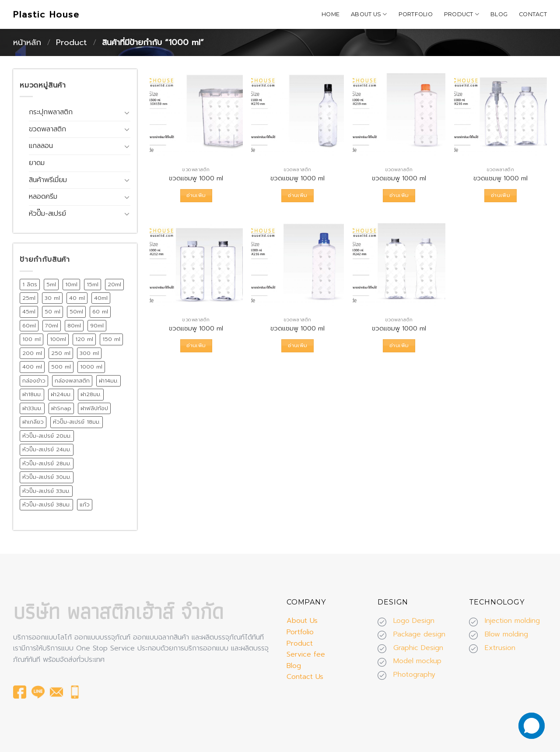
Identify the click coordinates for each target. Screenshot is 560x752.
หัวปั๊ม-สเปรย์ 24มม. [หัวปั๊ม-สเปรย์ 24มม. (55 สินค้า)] (47, 449)
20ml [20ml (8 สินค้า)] (114, 284)
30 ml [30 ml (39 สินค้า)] (52, 298)
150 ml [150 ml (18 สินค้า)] (111, 339)
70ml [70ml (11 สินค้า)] (52, 325)
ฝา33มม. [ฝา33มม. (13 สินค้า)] (32, 408)
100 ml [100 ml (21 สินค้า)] (31, 339)
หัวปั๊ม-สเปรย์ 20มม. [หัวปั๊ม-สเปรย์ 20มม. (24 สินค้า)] (47, 436)
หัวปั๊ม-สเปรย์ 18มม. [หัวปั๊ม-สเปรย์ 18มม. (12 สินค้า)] (77, 422)
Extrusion (500, 648)
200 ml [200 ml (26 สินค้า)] (32, 353)
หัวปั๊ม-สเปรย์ (47, 214)
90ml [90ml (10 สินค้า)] (97, 325)
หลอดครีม (43, 197)
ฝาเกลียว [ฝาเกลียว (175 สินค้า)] (33, 422)
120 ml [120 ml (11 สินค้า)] (84, 339)
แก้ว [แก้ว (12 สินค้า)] (85, 504)
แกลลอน (41, 146)
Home (331, 14)
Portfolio (416, 14)
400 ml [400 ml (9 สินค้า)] (32, 367)
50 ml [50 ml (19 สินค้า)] (52, 311)
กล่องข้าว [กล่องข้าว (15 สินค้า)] (34, 381)
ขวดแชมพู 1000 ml (196, 178)
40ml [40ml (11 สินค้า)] (101, 298)
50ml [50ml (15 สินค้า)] (76, 311)
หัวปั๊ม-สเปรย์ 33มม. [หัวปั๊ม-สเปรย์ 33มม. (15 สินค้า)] (46, 491)
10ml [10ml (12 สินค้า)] (71, 284)
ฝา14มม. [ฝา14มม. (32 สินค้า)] (108, 381)
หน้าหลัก (27, 42)
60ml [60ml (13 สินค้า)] (29, 325)
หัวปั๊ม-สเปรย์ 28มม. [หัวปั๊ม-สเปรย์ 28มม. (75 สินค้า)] (47, 463)
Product (462, 14)
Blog (499, 14)
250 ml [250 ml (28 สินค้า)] (61, 353)
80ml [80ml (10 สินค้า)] (74, 325)
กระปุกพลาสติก (51, 112)
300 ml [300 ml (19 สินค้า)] (89, 353)
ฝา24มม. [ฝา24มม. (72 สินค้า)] (61, 394)
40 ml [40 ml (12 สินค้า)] (77, 298)
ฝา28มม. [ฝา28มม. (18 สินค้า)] (91, 394)
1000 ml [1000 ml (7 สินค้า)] (91, 367)
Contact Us (305, 677)
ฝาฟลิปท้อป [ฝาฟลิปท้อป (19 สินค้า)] (94, 408)
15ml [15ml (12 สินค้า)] (93, 284)
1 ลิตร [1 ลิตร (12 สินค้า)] (30, 284)
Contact (533, 14)
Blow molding (506, 634)
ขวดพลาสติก (47, 129)
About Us (369, 14)
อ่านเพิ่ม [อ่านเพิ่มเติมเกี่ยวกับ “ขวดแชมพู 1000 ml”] (196, 195)
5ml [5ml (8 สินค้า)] (51, 284)
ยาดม (37, 163)
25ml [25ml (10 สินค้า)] (29, 298)
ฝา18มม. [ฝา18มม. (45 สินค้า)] (32, 394)
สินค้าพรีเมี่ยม (48, 180)
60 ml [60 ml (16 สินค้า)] (100, 311)
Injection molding (512, 621)
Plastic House (46, 14)
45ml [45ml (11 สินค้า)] (29, 311)
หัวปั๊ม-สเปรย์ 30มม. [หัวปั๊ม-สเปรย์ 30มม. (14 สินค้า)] (47, 477)
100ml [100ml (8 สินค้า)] (58, 339)
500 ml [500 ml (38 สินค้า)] (61, 367)
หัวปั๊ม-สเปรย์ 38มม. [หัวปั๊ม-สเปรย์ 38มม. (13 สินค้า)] (46, 504)
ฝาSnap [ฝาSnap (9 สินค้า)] (61, 408)
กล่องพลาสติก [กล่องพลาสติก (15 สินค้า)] (72, 381)
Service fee (306, 654)
